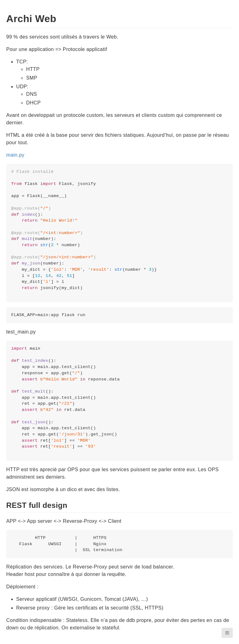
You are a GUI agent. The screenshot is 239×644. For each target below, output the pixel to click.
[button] (227, 633)
